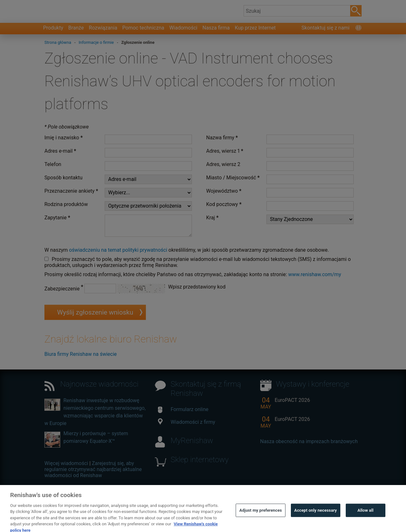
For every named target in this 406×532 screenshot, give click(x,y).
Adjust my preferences (260, 515)
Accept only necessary (316, 515)
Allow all (366, 515)
